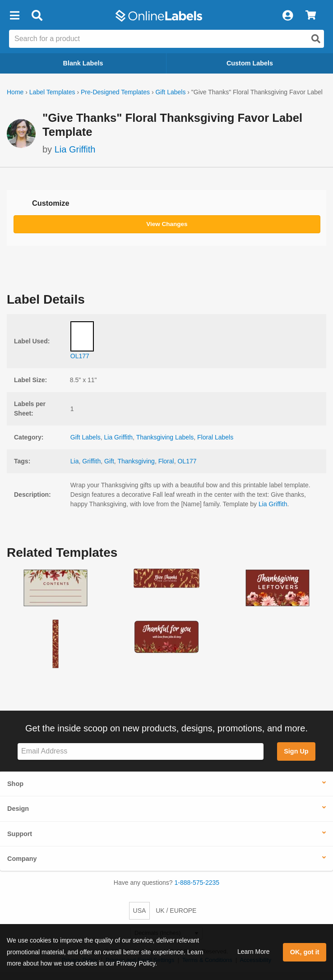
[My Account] (287, 16)
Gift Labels (170, 92)
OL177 (187, 461)
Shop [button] (15, 784)
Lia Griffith (75, 149)
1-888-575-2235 (197, 883)
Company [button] (22, 859)
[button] (14, 16)
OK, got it (305, 952)
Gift (109, 461)
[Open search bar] (37, 16)
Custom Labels (250, 63)
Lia (75, 461)
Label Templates (52, 92)
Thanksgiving (136, 461)
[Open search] (316, 39)
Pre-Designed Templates (115, 92)
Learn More (254, 952)
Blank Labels (83, 63)
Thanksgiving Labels (165, 437)
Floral (166, 461)
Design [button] (18, 809)
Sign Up (296, 751)
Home (15, 92)
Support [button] (20, 834)
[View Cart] (311, 16)
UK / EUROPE (176, 911)
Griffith (91, 461)
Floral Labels (215, 437)
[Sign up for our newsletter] (141, 751)
